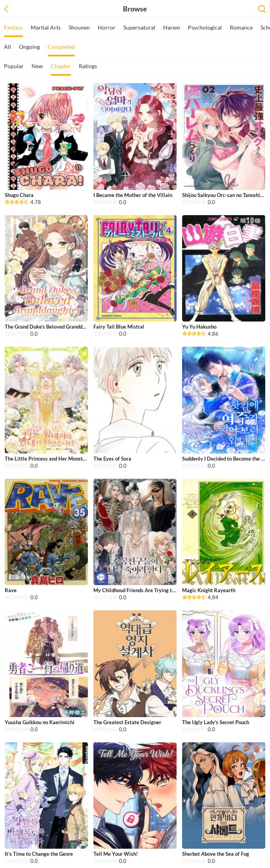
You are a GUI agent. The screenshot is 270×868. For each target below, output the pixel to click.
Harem (172, 27)
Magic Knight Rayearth (209, 590)
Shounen (79, 27)
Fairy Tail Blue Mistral (119, 327)
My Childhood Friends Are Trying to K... (138, 590)
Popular (14, 66)
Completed (61, 50)
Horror (107, 27)
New (37, 66)
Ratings (88, 66)
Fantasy (13, 31)
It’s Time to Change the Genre (39, 854)
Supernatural (139, 27)
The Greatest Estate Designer (127, 722)
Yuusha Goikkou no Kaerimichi (40, 722)
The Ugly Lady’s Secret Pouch (216, 722)
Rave (11, 590)
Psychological (205, 27)
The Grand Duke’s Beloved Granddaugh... (51, 327)
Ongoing (29, 47)
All (7, 47)
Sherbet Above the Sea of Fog (216, 854)
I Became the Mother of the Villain (133, 195)
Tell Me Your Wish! (116, 854)
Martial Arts (46, 27)
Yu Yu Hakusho (199, 327)
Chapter (61, 69)
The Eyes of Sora (112, 459)
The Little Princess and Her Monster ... (48, 459)
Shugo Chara (19, 195)
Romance (241, 27)
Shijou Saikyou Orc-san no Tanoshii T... (226, 195)
